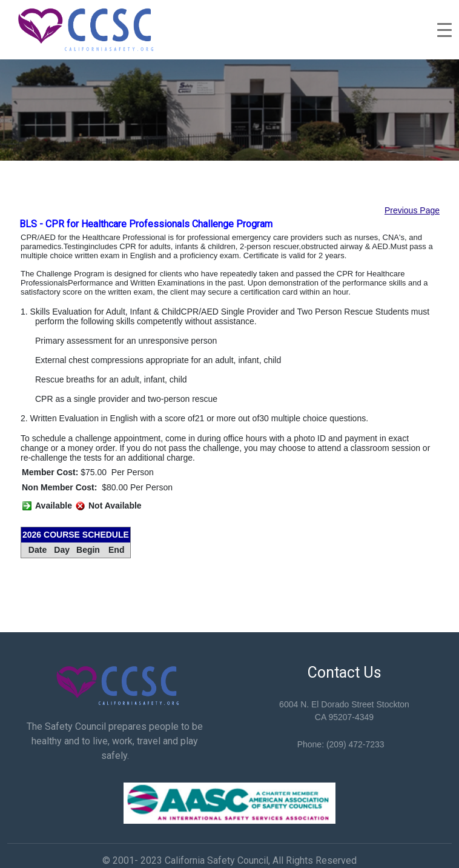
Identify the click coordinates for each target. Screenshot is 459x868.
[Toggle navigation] (444, 30)
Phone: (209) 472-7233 (341, 744)
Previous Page (412, 210)
